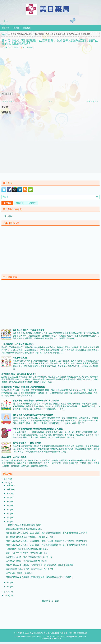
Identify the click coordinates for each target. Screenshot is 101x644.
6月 (8, 510)
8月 (8, 501)
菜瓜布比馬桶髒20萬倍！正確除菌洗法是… (24, 529)
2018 (7, 483)
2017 (7, 592)
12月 (9, 485)
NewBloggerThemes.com (51, 639)
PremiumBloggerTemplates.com (73, 637)
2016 (7, 595)
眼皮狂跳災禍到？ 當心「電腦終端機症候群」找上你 (29, 557)
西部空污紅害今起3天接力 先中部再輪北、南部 (27, 553)
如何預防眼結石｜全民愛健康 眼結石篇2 (19, 374)
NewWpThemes (29, 637)
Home (5, 34)
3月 (8, 522)
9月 (8, 497)
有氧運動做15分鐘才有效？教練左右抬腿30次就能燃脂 (36, 401)
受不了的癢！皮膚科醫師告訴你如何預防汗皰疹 (33, 415)
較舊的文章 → (93, 101)
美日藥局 (8, 216)
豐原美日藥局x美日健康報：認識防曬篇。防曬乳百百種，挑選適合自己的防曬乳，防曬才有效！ (47, 541)
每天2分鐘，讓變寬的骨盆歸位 (19, 573)
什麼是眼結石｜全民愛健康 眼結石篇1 (18, 344)
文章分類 (20, 203)
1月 (8, 587)
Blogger (55, 601)
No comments (29, 47)
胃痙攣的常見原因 (20, 358)
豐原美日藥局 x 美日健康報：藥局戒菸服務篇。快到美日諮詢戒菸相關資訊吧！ (40, 577)
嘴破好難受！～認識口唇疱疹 (14, 457)
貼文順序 (32, 203)
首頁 (6, 21)
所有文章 (6, 28)
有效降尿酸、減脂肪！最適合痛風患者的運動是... (27, 549)
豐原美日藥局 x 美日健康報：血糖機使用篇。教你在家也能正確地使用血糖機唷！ (41, 565)
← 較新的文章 (8, 101)
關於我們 (27, 28)
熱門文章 (7, 203)
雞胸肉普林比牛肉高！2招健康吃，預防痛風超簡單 (23, 387)
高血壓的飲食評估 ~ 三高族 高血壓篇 (29, 330)
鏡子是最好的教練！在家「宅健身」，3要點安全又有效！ (31, 537)
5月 (8, 514)
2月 (8, 583)
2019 (7, 479)
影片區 (16, 28)
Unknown (8, 47)
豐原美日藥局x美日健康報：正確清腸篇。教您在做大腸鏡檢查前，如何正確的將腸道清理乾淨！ (50, 42)
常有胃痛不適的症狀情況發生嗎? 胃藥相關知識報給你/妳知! (38, 429)
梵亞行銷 (83, 633)
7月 (8, 505)
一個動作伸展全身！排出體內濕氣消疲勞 (23, 525)
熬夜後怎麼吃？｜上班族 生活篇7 (27, 443)
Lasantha (55, 637)
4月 (8, 518)
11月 (9, 489)
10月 (9, 493)
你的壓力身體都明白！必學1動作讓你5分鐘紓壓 (26, 561)
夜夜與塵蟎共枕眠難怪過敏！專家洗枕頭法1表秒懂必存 (30, 569)
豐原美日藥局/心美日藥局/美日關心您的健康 (48, 633)
